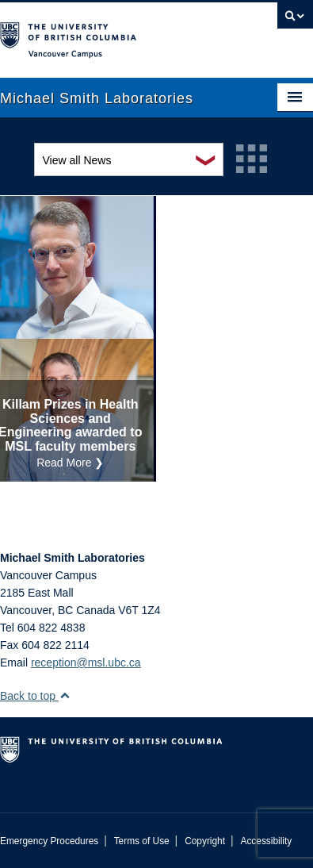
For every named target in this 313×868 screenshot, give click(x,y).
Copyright (205, 841)
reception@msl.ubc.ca (86, 663)
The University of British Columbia (110, 33)
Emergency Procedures (49, 841)
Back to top (35, 696)
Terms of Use (142, 841)
